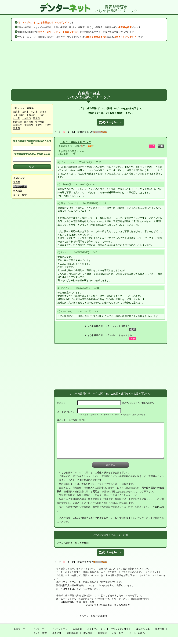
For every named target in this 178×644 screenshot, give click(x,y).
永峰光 (141, 633)
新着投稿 (160, 629)
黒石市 (43, 112)
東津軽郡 (18, 122)
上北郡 (39, 125)
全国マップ (19, 108)
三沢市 (41, 115)
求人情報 (18, 191)
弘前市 (25, 112)
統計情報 (102, 633)
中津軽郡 (40, 122)
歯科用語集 (72, 633)
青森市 (16, 112)
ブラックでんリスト (73, 582)
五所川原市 (19, 115)
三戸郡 (16, 128)
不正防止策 (158, 507)
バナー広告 (118, 633)
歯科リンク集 (143, 629)
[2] (69, 132)
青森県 (30, 108)
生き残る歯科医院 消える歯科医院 (112, 605)
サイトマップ (37, 629)
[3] (74, 132)
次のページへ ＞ (111, 122)
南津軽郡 (18, 125)
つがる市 (26, 118)
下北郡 (48, 125)
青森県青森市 (65, 146)
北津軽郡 (29, 125)
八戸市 (34, 112)
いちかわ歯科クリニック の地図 (73, 543)
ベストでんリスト (96, 629)
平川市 (36, 118)
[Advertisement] (89, 65)
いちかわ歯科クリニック (75, 142)
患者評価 (57, 633)
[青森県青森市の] (92, 132)
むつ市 (16, 118)
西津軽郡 (29, 122)
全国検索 (77, 629)
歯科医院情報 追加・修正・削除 (77, 602)
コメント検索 (20, 195)
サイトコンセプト (74, 589)
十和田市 (31, 115)
